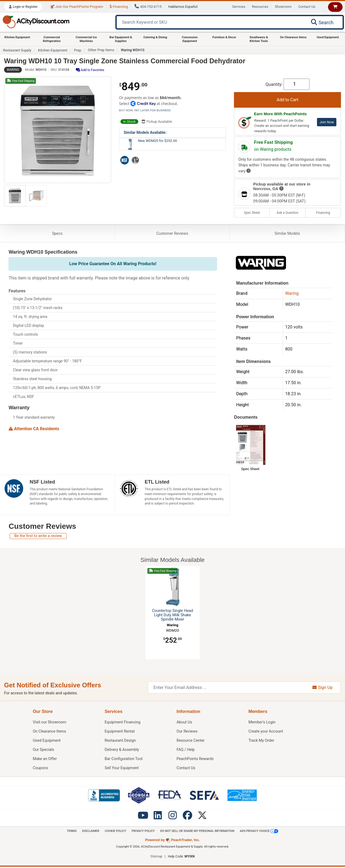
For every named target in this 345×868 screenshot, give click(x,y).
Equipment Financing (123, 723)
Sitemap (156, 858)
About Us (184, 723)
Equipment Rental (120, 732)
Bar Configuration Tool (124, 760)
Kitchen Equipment (17, 37)
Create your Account (266, 732)
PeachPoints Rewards (195, 760)
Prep (78, 50)
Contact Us (307, 7)
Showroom (283, 7)
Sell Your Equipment (122, 769)
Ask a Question (287, 213)
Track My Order (262, 741)
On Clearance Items (293, 37)
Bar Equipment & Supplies (121, 39)
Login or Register (23, 7)
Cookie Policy (114, 832)
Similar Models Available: (145, 132)
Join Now (327, 122)
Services (239, 7)
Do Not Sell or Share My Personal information (198, 832)
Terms (69, 832)
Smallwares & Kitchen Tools (259, 39)
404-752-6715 (148, 7)
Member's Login (262, 723)
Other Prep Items (101, 50)
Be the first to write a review (38, 537)
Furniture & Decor (224, 37)
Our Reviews (187, 732)
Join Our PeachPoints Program (77, 7)
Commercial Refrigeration (52, 39)
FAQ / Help (186, 750)
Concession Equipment (190, 39)
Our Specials (44, 750)
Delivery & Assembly (122, 750)
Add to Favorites (90, 70)
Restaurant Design (120, 741)
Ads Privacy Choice (261, 832)
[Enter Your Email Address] (226, 689)
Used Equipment (328, 37)
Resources (260, 7)
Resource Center (191, 741)
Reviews (172, 234)
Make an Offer (45, 760)
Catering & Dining (155, 37)
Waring (13, 70)
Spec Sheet (252, 213)
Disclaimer (89, 832)
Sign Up (322, 688)
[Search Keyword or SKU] (211, 22)
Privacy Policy (143, 832)
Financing (119, 7)
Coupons (41, 769)
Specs (57, 234)
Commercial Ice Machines (86, 39)
